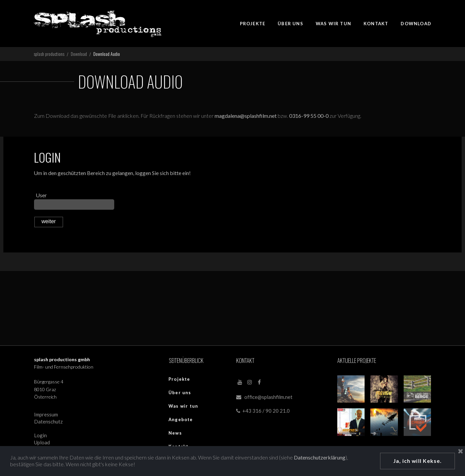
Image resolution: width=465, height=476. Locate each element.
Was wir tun (183, 407)
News (175, 434)
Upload (42, 444)
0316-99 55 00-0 (310, 117)
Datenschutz (48, 422)
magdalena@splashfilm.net (247, 117)
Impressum (46, 415)
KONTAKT (376, 24)
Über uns (180, 394)
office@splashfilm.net (268, 398)
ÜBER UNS (290, 24)
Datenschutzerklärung (320, 457)
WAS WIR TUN (333, 24)
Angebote (181, 420)
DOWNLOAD (416, 24)
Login (40, 437)
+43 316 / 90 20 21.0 (263, 412)
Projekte (179, 380)
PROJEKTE (253, 24)
